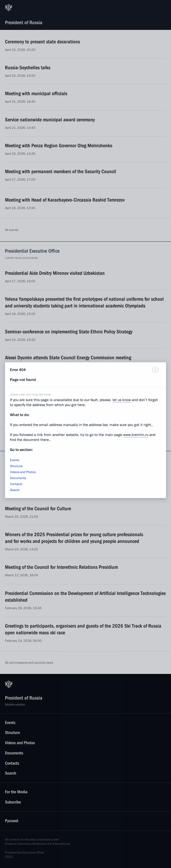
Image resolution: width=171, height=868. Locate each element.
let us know (122, 400)
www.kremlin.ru (136, 435)
